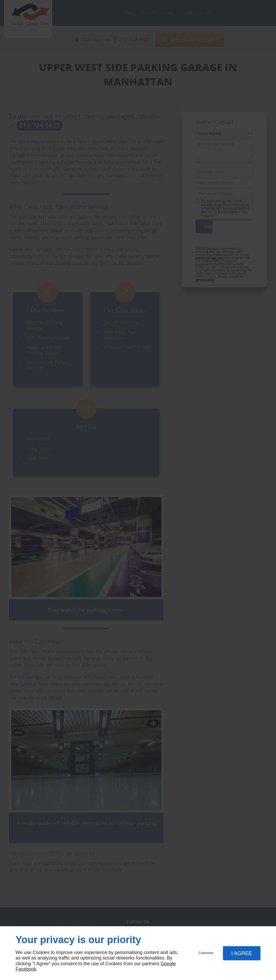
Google (168, 964)
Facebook (26, 969)
